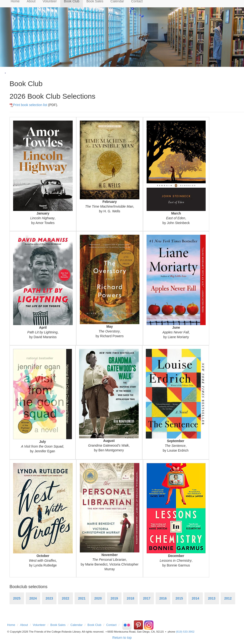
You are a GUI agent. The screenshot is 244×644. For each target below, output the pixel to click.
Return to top (122, 638)
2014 (196, 598)
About (24, 625)
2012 (228, 598)
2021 (82, 598)
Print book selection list (28, 105)
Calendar (76, 625)
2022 (65, 598)
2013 (212, 598)
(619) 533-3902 (185, 632)
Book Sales (58, 625)
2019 (114, 598)
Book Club (94, 625)
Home (11, 625)
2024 (33, 598)
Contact (111, 625)
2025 (17, 598)
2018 (130, 598)
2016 (163, 598)
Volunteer (39, 625)
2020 (98, 598)
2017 (147, 598)
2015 (179, 598)
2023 (49, 598)
